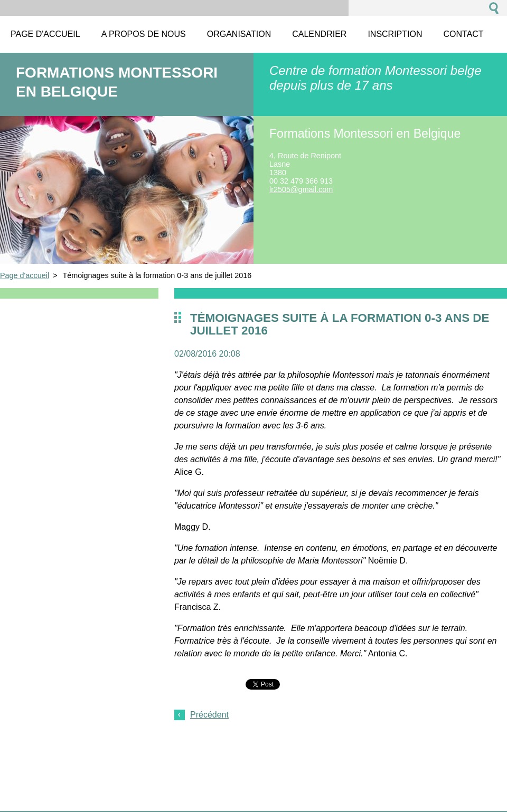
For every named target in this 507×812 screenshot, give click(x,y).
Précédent (209, 715)
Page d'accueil (25, 275)
